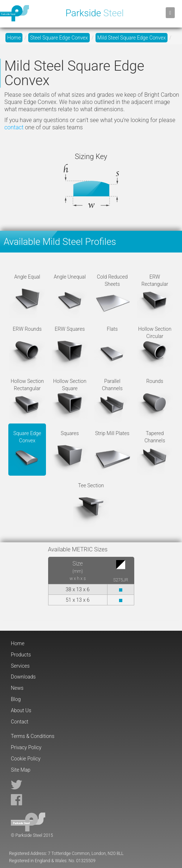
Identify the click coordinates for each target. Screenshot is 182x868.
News (17, 688)
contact (14, 127)
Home (14, 38)
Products (21, 655)
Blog (16, 699)
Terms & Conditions (33, 736)
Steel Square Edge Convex (59, 38)
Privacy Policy (26, 747)
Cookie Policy (26, 759)
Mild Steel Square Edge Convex (132, 38)
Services (20, 666)
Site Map (21, 770)
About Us (21, 710)
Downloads (23, 677)
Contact (20, 722)
